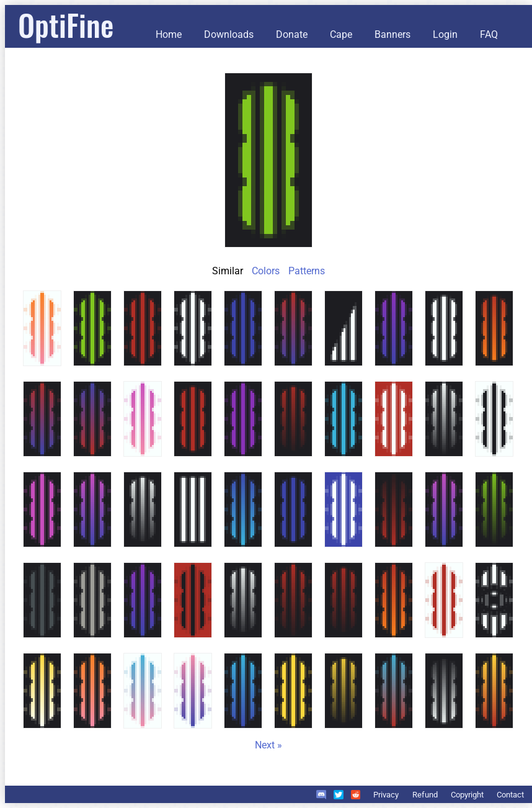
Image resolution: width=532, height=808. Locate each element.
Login (445, 34)
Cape (341, 34)
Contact (510, 795)
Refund (425, 795)
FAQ (489, 34)
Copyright (467, 795)
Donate (292, 34)
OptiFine (66, 25)
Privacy (386, 795)
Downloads (229, 34)
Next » (268, 745)
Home (169, 34)
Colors (266, 271)
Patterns (307, 271)
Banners (392, 34)
